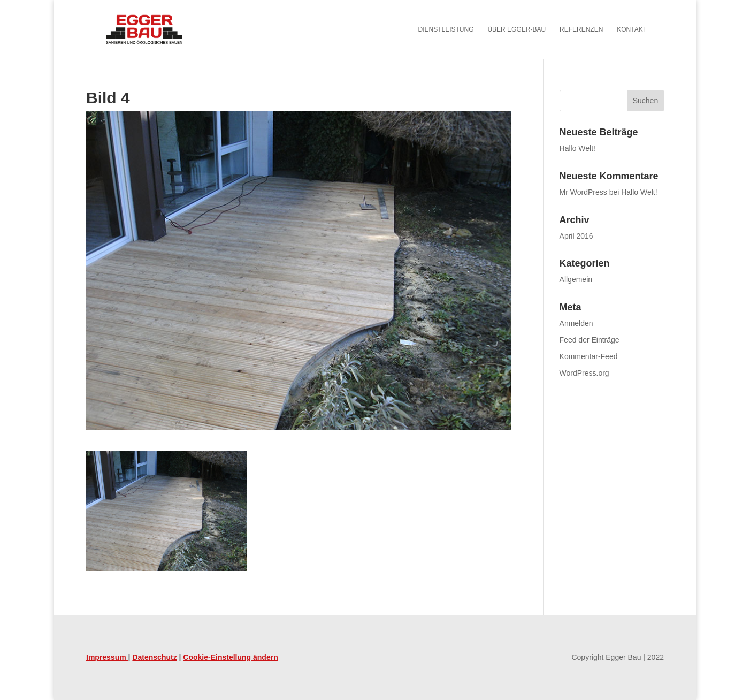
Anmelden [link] (576, 323)
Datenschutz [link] (154, 657)
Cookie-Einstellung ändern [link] (230, 657)
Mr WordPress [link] (583, 192)
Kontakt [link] (632, 29)
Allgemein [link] (576, 279)
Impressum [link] (107, 657)
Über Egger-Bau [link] (516, 29)
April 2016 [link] (576, 236)
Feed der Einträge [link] (590, 340)
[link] (159, 29)
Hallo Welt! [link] (577, 148)
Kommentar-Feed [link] (589, 356)
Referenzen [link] (581, 29)
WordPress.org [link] (584, 373)
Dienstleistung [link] (446, 29)
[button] (645, 101)
